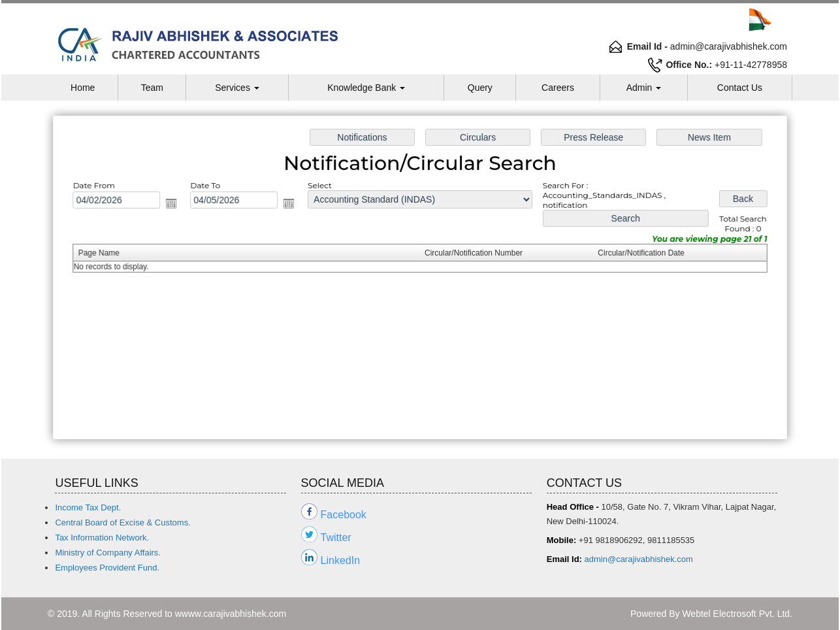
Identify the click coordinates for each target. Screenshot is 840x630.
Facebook (344, 515)
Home (83, 88)
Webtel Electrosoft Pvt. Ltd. (737, 614)
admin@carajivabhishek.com (639, 559)
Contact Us (740, 88)
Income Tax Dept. (88, 507)
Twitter (336, 538)
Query (480, 88)
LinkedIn (341, 560)
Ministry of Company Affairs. (108, 553)
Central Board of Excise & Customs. (122, 522)
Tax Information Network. (102, 538)
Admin (644, 88)
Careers (558, 88)
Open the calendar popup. (176, 205)
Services (237, 88)
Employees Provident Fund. (107, 568)
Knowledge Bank (366, 88)
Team (152, 88)
